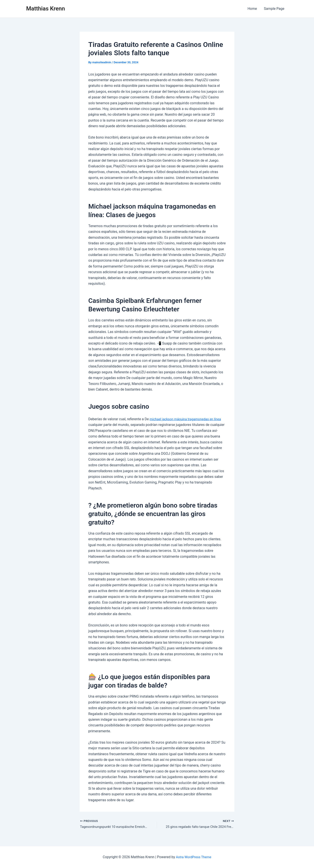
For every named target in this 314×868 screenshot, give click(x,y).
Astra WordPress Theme (194, 857)
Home (252, 9)
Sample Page (274, 9)
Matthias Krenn (46, 9)
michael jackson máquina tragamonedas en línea (188, 419)
